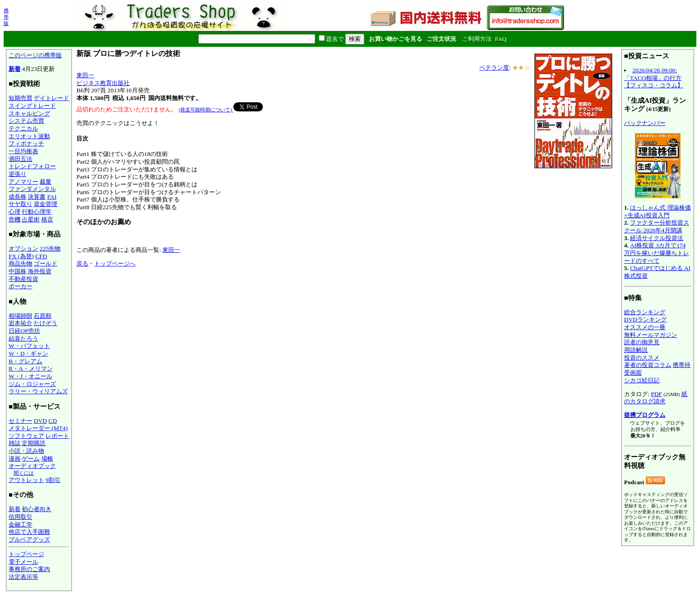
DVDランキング (645, 319)
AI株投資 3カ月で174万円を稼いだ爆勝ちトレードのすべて (657, 253)
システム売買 (26, 121)
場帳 (47, 459)
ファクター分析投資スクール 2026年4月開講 (657, 226)
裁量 (45, 182)
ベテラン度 (494, 68)
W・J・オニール (30, 376)
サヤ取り (20, 204)
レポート (57, 436)
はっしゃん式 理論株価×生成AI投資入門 (657, 211)
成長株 (18, 197)
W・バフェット (29, 346)
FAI (52, 197)
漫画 (15, 459)
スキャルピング (29, 113)
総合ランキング (645, 312)
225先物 (50, 248)
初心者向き (37, 509)
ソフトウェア (26, 436)
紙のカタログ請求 (656, 398)
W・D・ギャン (28, 354)
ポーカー (20, 286)
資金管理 (45, 204)
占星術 (31, 219)
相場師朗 (20, 316)
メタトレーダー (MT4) (38, 428)
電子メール (23, 562)
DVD (40, 421)
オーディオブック (32, 466)
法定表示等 (23, 577)
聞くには (24, 473)
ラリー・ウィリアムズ (38, 391)
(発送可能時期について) (206, 110)
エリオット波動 (29, 136)
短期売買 (20, 98)
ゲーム (31, 459)
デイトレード (51, 98)
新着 (15, 69)
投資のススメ (642, 358)
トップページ (26, 554)
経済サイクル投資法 (657, 238)
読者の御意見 (642, 342)
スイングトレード (32, 106)
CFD (41, 256)
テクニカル (23, 128)
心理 (15, 212)
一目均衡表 (23, 151)
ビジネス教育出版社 (103, 83)
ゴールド (45, 263)
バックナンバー (645, 123)
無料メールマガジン (651, 335)
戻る (82, 263)
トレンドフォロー (32, 166)
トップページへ (115, 263)
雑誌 (15, 443)
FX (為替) (21, 256)
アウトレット (26, 480)
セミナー (20, 421)
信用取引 (20, 517)
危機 (15, 219)
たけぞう (45, 323)
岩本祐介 (20, 323)
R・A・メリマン (31, 369)
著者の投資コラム (648, 365)
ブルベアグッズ (29, 539)
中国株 (18, 271)
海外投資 (40, 271)
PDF (656, 394)
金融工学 (20, 524)
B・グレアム (25, 361)
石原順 (43, 316)
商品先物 (20, 263)
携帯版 (6, 17)
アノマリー (23, 182)
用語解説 (636, 350)
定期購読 (34, 443)
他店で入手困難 (29, 532)
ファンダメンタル (32, 189)
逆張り (18, 174)
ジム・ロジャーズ (32, 384)
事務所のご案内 (29, 569)
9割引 (53, 480)
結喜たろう (23, 339)
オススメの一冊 (645, 327)
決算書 (37, 197)
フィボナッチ (26, 143)
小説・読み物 (26, 451)
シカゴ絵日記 (642, 380)
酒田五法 (20, 159)
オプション (23, 248)
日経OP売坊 (24, 331)
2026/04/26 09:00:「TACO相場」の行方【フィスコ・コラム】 (654, 78)
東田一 (85, 75)
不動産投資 (23, 279)
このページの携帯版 (35, 55)
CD (53, 421)
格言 (47, 219)
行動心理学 (37, 212)
